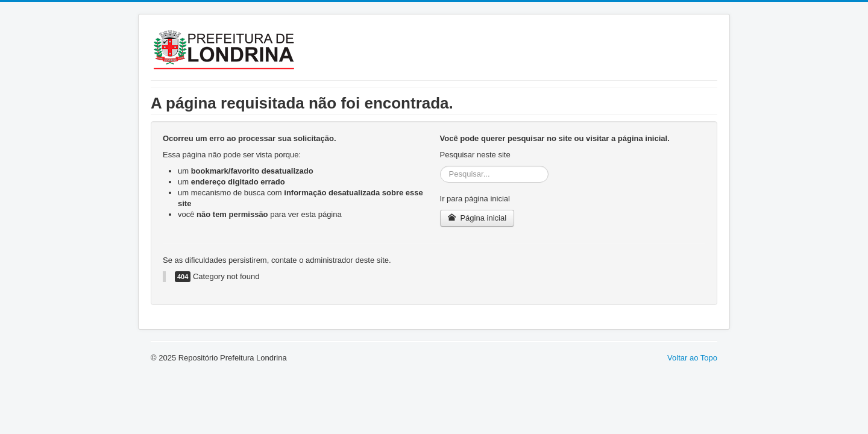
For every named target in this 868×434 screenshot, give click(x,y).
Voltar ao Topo (692, 358)
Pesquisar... (440, 166)
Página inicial (477, 218)
